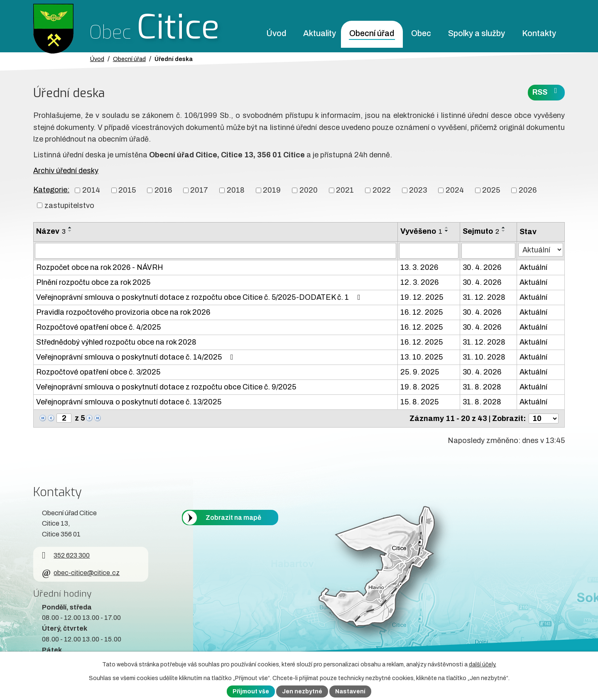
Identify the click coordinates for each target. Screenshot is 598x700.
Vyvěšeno (421, 231)
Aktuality (320, 33)
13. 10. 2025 (422, 357)
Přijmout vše (251, 691)
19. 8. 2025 (420, 387)
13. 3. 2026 (419, 267)
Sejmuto (481, 231)
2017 (199, 190)
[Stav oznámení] (541, 250)
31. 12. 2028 (484, 297)
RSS (547, 92)
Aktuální (533, 267)
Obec (421, 33)
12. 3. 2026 (419, 282)
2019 (272, 190)
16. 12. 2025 (422, 312)
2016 (163, 190)
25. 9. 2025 (420, 372)
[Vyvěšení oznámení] (429, 251)
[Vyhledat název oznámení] (216, 251)
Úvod (276, 33)
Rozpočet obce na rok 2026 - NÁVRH (100, 267)
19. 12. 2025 (422, 297)
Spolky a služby (477, 33)
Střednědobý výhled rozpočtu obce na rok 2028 (116, 342)
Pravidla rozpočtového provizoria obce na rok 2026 (123, 312)
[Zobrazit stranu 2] (64, 418)
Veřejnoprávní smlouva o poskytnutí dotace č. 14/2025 (136, 357)
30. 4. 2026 (482, 267)
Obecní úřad (372, 33)
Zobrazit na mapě (233, 518)
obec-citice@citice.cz (81, 573)
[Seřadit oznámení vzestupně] (70, 228)
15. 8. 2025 (419, 402)
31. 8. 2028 (482, 387)
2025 (491, 190)
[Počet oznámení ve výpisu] (544, 419)
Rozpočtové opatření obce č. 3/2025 (98, 372)
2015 (127, 190)
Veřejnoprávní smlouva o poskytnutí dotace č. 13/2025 (129, 402)
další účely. (483, 665)
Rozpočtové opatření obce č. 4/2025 (98, 327)
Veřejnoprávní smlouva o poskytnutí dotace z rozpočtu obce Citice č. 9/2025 (166, 387)
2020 (309, 190)
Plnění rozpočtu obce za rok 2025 (93, 282)
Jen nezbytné (302, 691)
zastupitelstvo (69, 205)
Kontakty (539, 33)
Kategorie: (51, 190)
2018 (236, 190)
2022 (382, 190)
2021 (345, 190)
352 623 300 (66, 555)
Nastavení (350, 691)
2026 (528, 190)
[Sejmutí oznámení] (488, 251)
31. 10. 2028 (484, 357)
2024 (455, 190)
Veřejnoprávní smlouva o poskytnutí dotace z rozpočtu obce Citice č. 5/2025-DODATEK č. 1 (200, 297)
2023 (418, 190)
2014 (91, 190)
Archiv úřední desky (66, 171)
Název (51, 231)
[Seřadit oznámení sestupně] (70, 231)
